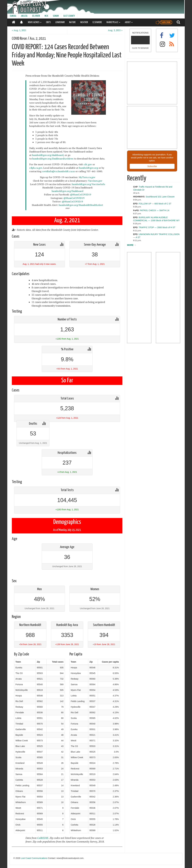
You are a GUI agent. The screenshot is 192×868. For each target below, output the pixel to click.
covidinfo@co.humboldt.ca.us (58, 171)
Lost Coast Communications (34, 858)
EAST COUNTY (69, 16)
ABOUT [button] (129, 22)
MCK (46, 16)
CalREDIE (43, 838)
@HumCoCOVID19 (81, 195)
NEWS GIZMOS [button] (35, 22)
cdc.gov (88, 164)
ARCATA (24, 16)
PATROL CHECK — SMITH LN (154, 210)
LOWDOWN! (60, 22)
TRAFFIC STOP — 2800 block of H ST (157, 227)
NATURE (72, 22)
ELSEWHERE (97, 22)
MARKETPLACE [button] (113, 22)
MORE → (132, 245)
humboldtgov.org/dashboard (48, 155)
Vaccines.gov (95, 181)
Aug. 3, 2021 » (115, 30)
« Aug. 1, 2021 (19, 30)
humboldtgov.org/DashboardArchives (53, 159)
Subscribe (152, 166)
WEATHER (84, 22)
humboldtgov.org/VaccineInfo (88, 184)
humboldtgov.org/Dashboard (67, 191)
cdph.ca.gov (36, 168)
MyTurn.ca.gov (87, 177)
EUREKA (13, 16)
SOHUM (56, 16)
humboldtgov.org (88, 168)
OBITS (48, 22)
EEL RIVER (36, 16)
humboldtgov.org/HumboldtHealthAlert (81, 205)
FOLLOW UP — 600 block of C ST (155, 204)
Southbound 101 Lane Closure (160, 197)
